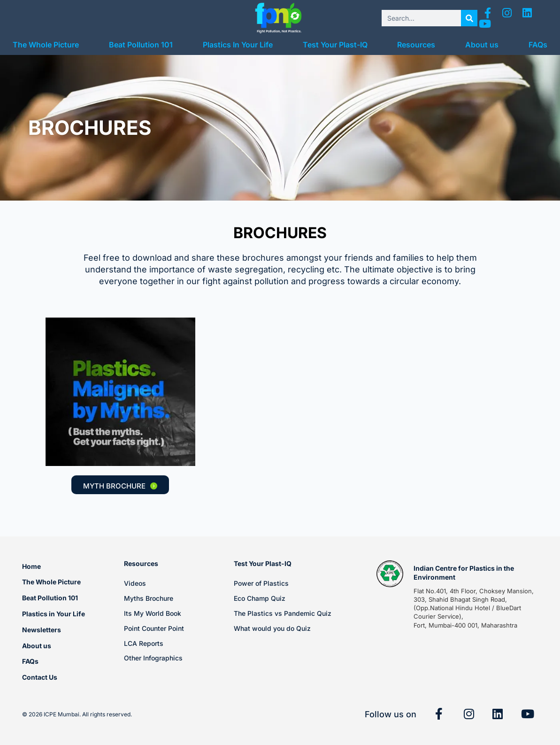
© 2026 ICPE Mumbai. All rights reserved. (77, 714)
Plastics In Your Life (238, 45)
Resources (416, 45)
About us (482, 45)
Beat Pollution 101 (141, 45)
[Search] (469, 18)
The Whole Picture (46, 45)
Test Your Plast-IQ (335, 45)
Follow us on (391, 714)
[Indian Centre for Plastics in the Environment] (390, 574)
